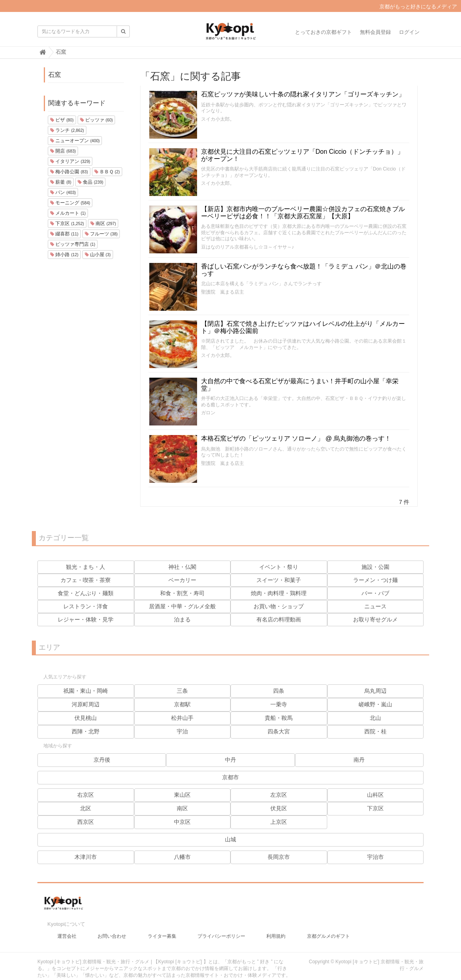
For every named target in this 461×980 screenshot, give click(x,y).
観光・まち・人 (86, 567)
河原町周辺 (86, 704)
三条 (182, 691)
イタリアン (70, 161)
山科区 (375, 795)
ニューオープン (75, 141)
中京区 (182, 822)
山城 (230, 839)
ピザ (62, 120)
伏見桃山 (86, 718)
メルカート (68, 213)
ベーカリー (182, 580)
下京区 (67, 223)
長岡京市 (279, 857)
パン (63, 192)
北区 (86, 808)
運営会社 (67, 930)
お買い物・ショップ (279, 606)
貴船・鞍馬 (279, 718)
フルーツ (101, 234)
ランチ (67, 130)
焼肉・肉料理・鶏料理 (279, 593)
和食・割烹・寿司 (182, 593)
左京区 (279, 795)
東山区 (182, 795)
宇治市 (375, 857)
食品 (90, 182)
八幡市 (182, 857)
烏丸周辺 (375, 691)
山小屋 (98, 255)
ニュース (375, 606)
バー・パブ (375, 593)
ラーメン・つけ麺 (375, 580)
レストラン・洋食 (86, 606)
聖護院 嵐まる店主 (223, 292)
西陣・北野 (86, 731)
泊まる (182, 619)
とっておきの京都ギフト (323, 32)
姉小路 (64, 255)
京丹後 (102, 760)
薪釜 (61, 182)
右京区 (86, 795)
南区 (103, 223)
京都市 (230, 777)
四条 (279, 691)
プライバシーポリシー (221, 930)
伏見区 (279, 808)
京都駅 (182, 704)
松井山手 (182, 718)
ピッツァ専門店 (73, 244)
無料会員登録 (375, 32)
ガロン (208, 413)
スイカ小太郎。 (218, 119)
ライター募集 (162, 930)
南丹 (359, 760)
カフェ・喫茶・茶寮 (86, 580)
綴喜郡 (64, 234)
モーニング (70, 203)
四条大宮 (279, 731)
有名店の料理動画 (279, 619)
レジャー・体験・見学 (86, 619)
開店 (63, 151)
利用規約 (276, 930)
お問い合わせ (112, 930)
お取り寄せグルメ (375, 619)
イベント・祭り (279, 567)
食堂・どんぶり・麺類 (86, 593)
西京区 (86, 822)
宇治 (182, 731)
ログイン (409, 32)
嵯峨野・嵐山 (375, 704)
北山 (375, 718)
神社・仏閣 (182, 567)
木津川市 (86, 857)
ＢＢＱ (107, 172)
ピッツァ (97, 120)
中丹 (230, 760)
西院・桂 (375, 731)
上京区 (279, 822)
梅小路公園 (69, 172)
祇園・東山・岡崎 (86, 691)
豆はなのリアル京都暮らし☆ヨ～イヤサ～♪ (248, 247)
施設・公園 (375, 567)
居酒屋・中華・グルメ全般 (182, 606)
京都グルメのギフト (328, 930)
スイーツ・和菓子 (279, 580)
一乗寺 (279, 704)
